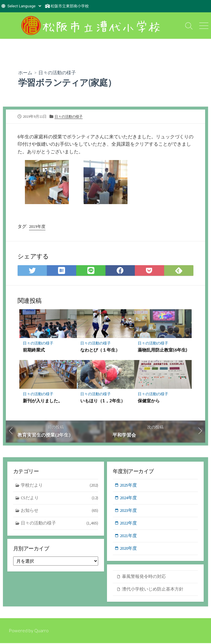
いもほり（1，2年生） (103, 401)
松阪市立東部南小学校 (70, 6)
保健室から (149, 401)
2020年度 (129, 550)
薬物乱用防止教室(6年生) (162, 350)
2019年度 (37, 226)
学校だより (60, 486)
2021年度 (129, 537)
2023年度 (129, 511)
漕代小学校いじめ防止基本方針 (153, 590)
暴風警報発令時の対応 (144, 577)
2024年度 (129, 498)
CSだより (60, 499)
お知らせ (60, 511)
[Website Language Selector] (24, 6)
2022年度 (129, 524)
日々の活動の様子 (57, 72)
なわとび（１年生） (100, 350)
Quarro (42, 631)
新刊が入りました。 (43, 401)
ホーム (25, 72)
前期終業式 (34, 350)
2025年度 (129, 486)
